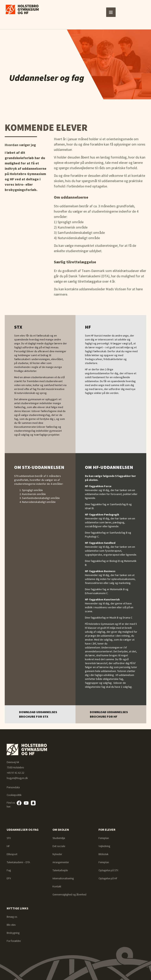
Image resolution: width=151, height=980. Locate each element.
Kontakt (57, 886)
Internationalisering (63, 878)
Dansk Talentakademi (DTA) (89, 276)
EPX (9, 878)
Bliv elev (11, 925)
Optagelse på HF (108, 878)
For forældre (14, 941)
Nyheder (57, 854)
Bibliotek (103, 854)
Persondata (13, 787)
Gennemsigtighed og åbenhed (69, 894)
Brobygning (13, 933)
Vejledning (104, 846)
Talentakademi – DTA (18, 862)
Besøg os (12, 917)
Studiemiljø (59, 838)
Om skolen (61, 830)
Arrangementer (61, 862)
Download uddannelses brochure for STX (38, 714)
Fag (9, 870)
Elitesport (12, 854)
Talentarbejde (60, 870)
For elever (107, 830)
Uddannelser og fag (23, 830)
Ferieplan (104, 838)
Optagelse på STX (108, 870)
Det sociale (59, 846)
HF (8, 846)
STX (9, 838)
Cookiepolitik (14, 795)
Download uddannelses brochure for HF (109, 714)
